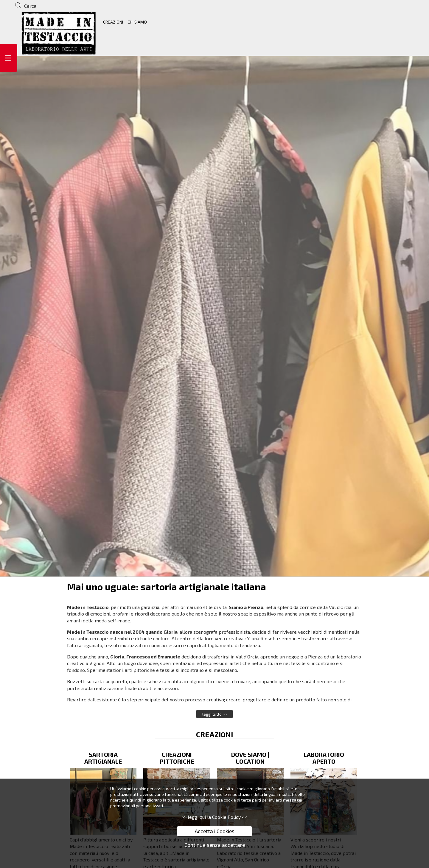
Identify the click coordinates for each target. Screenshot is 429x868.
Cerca (30, 6)
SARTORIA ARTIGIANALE (103, 758)
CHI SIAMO (137, 22)
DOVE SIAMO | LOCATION (250, 758)
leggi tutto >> (214, 714)
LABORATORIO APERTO (324, 758)
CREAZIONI (113, 22)
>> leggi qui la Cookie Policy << (214, 817)
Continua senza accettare (215, 845)
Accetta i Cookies (215, 831)
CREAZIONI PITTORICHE (177, 758)
